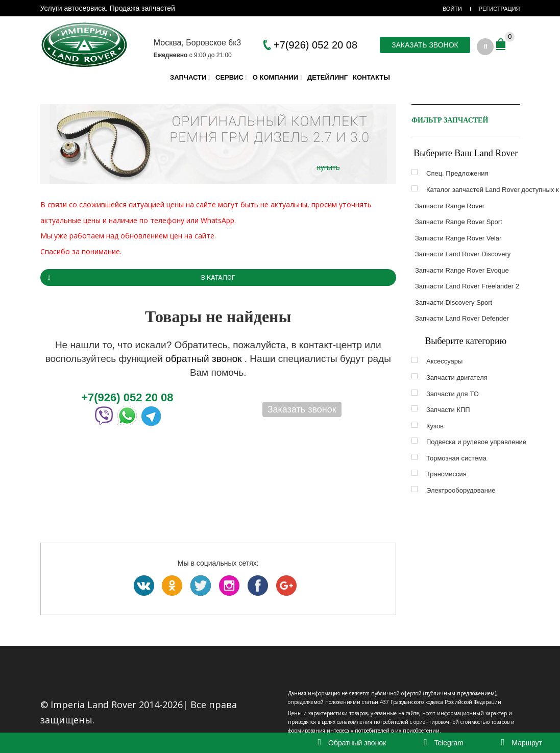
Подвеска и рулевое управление (476, 442)
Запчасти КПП (448, 410)
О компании (275, 77)
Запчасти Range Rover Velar (458, 238)
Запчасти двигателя (457, 378)
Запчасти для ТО (453, 394)
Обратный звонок (352, 743)
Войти (452, 9)
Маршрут (522, 743)
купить (328, 167)
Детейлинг (327, 77)
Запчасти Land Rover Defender (462, 318)
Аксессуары (444, 361)
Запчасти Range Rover (450, 206)
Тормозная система (456, 458)
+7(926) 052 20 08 (315, 45)
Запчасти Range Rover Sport (459, 222)
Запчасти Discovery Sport (454, 302)
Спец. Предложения (457, 173)
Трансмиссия (446, 474)
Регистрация (500, 9)
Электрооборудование (461, 490)
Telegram (444, 743)
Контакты (371, 77)
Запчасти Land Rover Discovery (463, 254)
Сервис (229, 77)
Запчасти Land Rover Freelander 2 (467, 286)
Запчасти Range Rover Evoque (462, 270)
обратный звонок (205, 359)
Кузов (435, 426)
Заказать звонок (425, 45)
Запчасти (188, 77)
